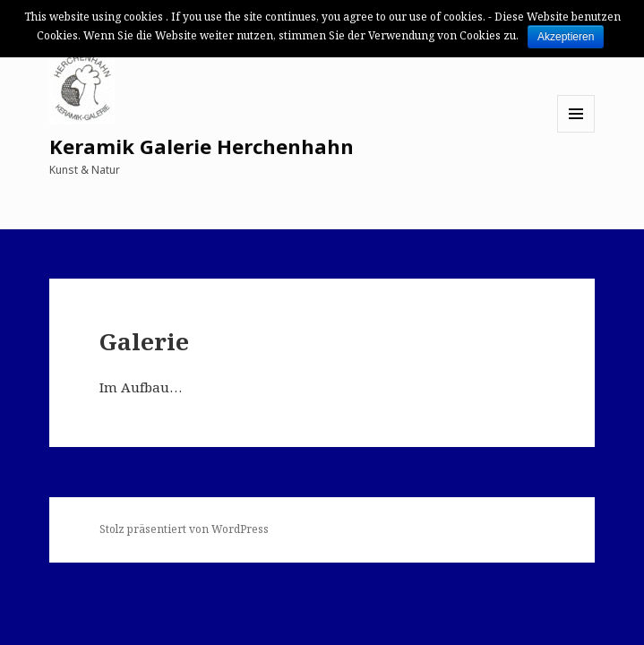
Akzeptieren (566, 37)
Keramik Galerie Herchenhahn (202, 146)
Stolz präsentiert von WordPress (184, 529)
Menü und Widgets (576, 132)
